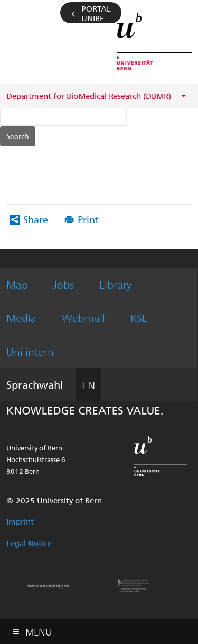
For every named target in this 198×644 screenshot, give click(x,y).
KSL (139, 318)
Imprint (20, 521)
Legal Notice (29, 543)
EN (88, 385)
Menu (39, 629)
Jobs (64, 284)
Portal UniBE (96, 13)
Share (36, 219)
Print (88, 219)
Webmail (83, 318)
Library (115, 284)
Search (18, 136)
